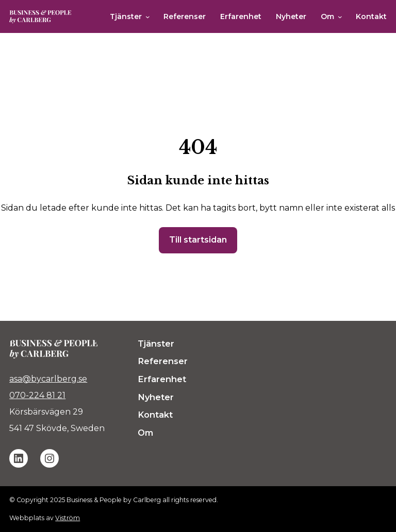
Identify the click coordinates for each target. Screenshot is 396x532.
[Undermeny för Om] (340, 17)
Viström (68, 518)
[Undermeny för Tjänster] (148, 17)
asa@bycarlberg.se (48, 379)
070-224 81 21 (37, 395)
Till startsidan (198, 240)
